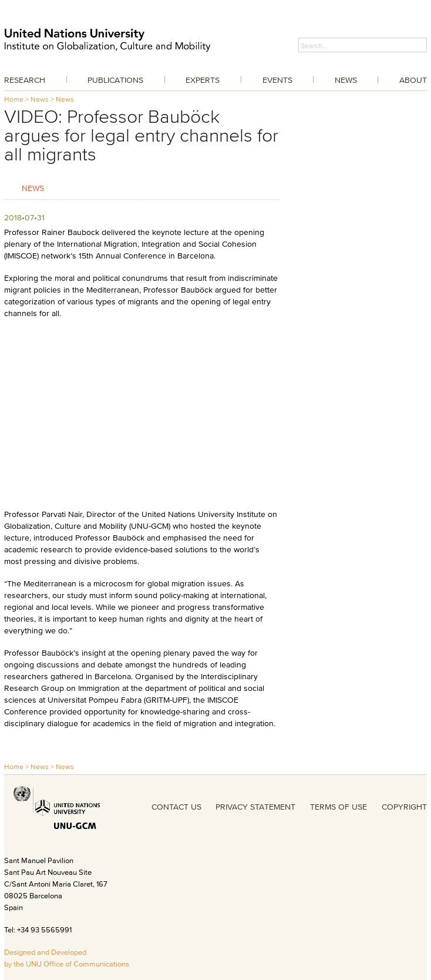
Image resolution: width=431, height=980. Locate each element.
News (346, 80)
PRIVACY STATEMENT (255, 807)
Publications (115, 80)
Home (14, 99)
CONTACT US (176, 807)
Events (277, 80)
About (413, 80)
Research (25, 80)
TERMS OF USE (339, 807)
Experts (203, 80)
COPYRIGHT (404, 807)
